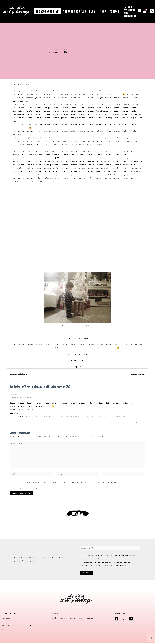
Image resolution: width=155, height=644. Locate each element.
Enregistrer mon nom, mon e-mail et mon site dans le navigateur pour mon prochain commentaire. (66, 483)
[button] (152, 11)
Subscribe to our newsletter (26, 490)
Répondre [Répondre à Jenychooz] (141, 423)
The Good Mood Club (75, 11)
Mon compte (7, 620)
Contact (114, 11)
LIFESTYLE (54, 49)
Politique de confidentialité (16, 626)
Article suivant (139, 374)
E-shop (102, 11)
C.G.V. (5, 630)
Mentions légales (10, 623)
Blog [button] (92, 11)
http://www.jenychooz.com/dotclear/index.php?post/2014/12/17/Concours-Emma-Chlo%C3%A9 (83, 416)
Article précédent (17, 374)
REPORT (65, 49)
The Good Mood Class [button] (48, 11)
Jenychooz (13, 395)
